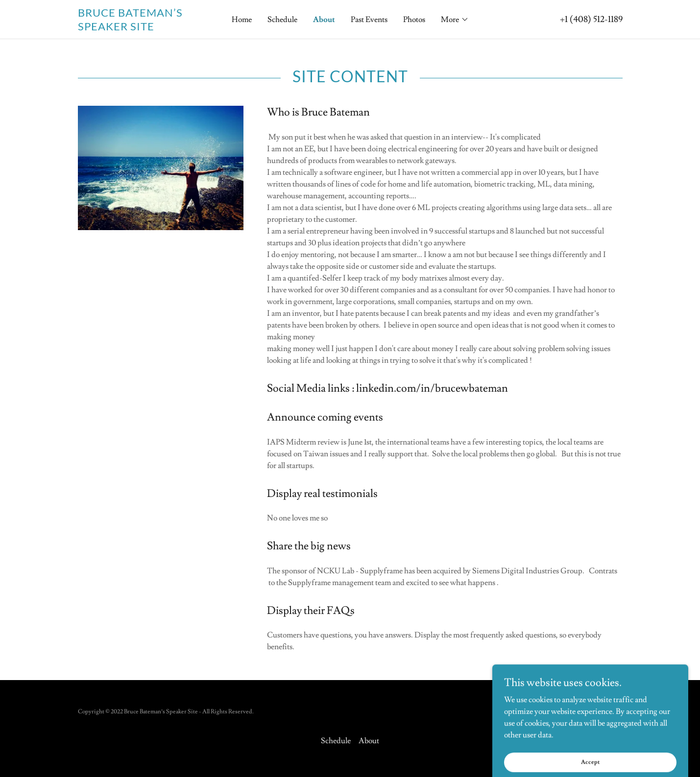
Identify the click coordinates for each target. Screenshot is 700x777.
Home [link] (242, 20)
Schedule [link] (282, 20)
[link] (146, 28)
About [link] (324, 20)
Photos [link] (414, 20)
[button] (455, 20)
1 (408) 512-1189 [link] (594, 19)
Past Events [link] (369, 20)
